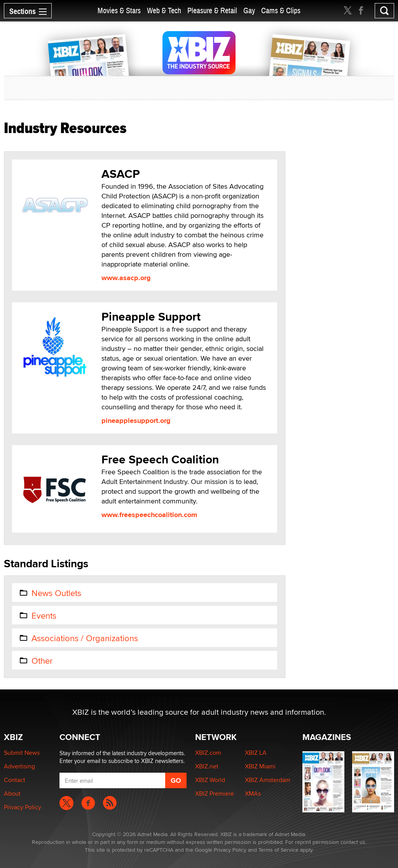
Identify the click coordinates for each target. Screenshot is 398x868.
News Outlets (50, 593)
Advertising (19, 766)
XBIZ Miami (260, 766)
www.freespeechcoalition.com (149, 515)
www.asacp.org (126, 278)
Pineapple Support (151, 317)
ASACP (121, 174)
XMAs (253, 793)
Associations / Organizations (79, 638)
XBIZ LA (256, 753)
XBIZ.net (207, 766)
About (12, 793)
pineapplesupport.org (136, 421)
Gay (249, 11)
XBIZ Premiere (215, 793)
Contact (15, 780)
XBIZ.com (208, 753)
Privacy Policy (23, 807)
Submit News (22, 753)
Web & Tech (164, 11)
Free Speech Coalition (160, 459)
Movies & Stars (119, 11)
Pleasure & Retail (212, 11)
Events (38, 615)
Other (36, 661)
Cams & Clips (281, 11)
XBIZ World (210, 780)
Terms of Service (278, 850)
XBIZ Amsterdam (268, 780)
